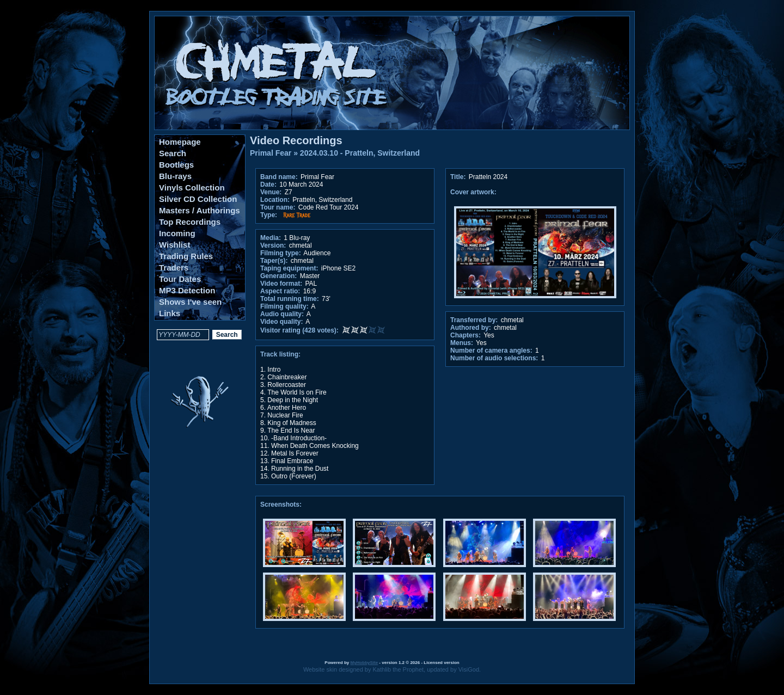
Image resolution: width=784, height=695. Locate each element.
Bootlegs (176, 165)
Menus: (462, 343)
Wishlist (174, 245)
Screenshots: (281, 505)
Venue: (271, 192)
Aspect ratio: (280, 291)
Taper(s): (274, 261)
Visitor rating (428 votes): (299, 330)
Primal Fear (271, 153)
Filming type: (281, 253)
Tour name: (278, 207)
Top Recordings (190, 222)
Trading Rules (186, 256)
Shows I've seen (190, 302)
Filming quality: (284, 306)
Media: (271, 238)
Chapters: (465, 335)
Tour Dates (180, 279)
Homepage (180, 142)
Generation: (278, 276)
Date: (268, 184)
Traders (174, 267)
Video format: (281, 284)
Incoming (177, 233)
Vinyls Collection (192, 187)
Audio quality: (282, 314)
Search (173, 153)
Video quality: (281, 322)
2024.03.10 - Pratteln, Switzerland (360, 153)
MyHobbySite (364, 663)
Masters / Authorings (200, 210)
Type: (269, 215)
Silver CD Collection (198, 199)
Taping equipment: (289, 268)
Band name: (279, 177)
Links (170, 313)
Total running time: (290, 299)
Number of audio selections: (494, 358)
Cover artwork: (473, 192)
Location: (275, 200)
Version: (273, 245)
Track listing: (280, 354)
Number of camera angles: (491, 350)
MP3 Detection (187, 290)
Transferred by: (474, 320)
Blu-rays (175, 176)
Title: (459, 177)
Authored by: (471, 328)
